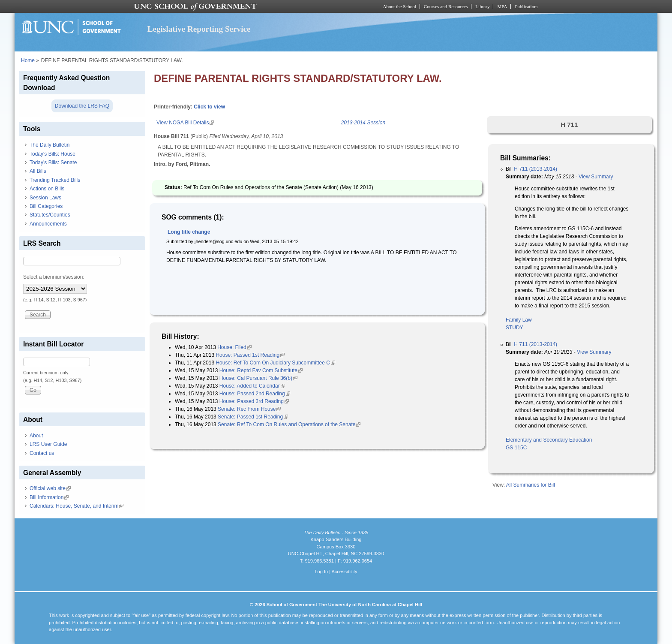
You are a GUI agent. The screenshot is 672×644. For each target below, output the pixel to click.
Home (28, 60)
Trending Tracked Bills (55, 180)
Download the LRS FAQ (82, 106)
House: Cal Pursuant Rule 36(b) (258, 378)
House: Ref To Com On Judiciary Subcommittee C (275, 363)
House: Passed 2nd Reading (255, 394)
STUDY (514, 328)
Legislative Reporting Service (199, 29)
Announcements (48, 224)
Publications (526, 6)
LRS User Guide (48, 444)
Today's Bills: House (52, 154)
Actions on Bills (47, 189)
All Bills (38, 171)
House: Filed (234, 347)
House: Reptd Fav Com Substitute (261, 370)
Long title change (189, 232)
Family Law (519, 320)
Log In (321, 572)
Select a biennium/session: (54, 277)
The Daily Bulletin (49, 145)
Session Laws (45, 198)
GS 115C (516, 448)
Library (482, 6)
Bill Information (49, 497)
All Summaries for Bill (531, 485)
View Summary (596, 177)
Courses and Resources (446, 6)
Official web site (50, 488)
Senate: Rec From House (249, 409)
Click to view (209, 107)
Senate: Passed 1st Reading (253, 417)
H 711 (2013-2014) (535, 169)
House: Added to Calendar (252, 386)
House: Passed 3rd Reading (254, 401)
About (36, 436)
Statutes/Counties (50, 215)
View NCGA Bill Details (185, 123)
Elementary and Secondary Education (549, 440)
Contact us (42, 453)
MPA (502, 6)
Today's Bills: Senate (53, 163)
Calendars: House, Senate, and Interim (76, 506)
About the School (400, 6)
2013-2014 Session (363, 123)
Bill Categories (46, 206)
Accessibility (344, 572)
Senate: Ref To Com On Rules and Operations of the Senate (289, 424)
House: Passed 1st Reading (250, 355)
